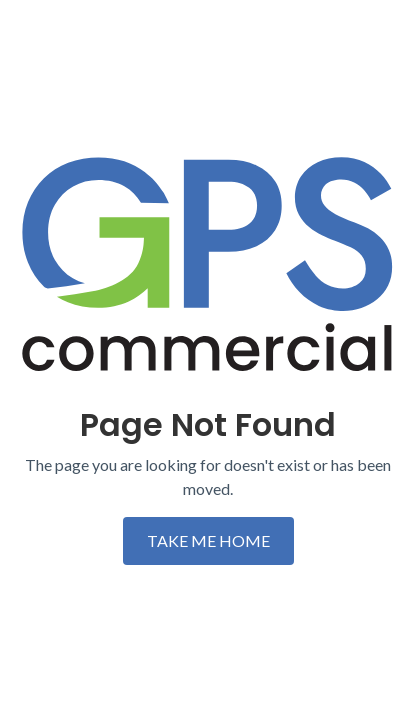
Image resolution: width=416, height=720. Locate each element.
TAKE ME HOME (208, 540)
